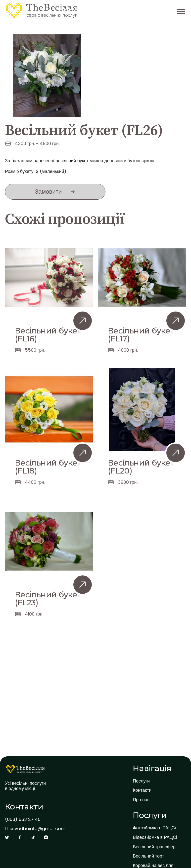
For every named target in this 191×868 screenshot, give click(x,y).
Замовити (48, 192)
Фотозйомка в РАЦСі (154, 828)
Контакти (142, 790)
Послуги (141, 781)
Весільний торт (148, 856)
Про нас (141, 800)
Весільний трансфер (154, 847)
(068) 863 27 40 (23, 819)
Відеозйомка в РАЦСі (155, 837)
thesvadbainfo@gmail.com (35, 829)
